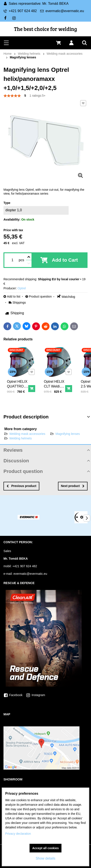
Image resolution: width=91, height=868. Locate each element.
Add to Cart (65, 260)
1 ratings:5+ (38, 96)
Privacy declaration (18, 834)
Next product (73, 486)
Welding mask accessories (27, 434)
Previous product (21, 486)
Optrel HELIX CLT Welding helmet (54, 386)
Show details (45, 858)
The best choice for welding (46, 29)
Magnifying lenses (68, 434)
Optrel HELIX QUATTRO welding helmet (17, 388)
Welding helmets (21, 438)
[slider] (12, 96)
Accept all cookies (45, 848)
